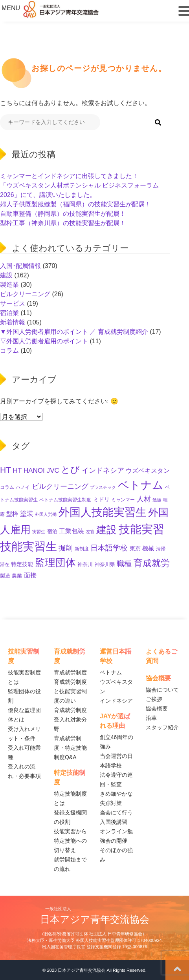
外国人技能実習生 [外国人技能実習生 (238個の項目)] (103, 512)
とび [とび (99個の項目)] (70, 470)
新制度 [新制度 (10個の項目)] (82, 549)
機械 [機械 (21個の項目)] (148, 548)
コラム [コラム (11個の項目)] (7, 487)
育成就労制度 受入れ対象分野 (70, 720)
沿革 (151, 718)
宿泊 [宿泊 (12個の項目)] (52, 532)
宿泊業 (9, 313)
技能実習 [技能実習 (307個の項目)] (141, 529)
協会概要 (157, 709)
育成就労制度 (70, 672)
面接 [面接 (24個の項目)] (30, 575)
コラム (9, 351)
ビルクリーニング (25, 294)
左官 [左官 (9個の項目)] (90, 532)
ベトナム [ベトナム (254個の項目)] (141, 485)
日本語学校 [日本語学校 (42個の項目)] (109, 548)
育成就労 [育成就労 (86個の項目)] (152, 563)
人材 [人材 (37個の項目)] (144, 499)
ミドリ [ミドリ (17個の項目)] (101, 499)
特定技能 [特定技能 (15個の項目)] (22, 564)
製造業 (9, 285)
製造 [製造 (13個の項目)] (5, 576)
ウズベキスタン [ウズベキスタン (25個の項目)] (148, 470)
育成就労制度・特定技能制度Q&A (70, 748)
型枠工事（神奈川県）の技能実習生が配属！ (63, 223)
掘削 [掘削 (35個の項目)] (66, 548)
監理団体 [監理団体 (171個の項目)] (55, 563)
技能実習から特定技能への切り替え (70, 841)
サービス (13, 303)
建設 (6, 275)
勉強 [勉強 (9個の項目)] (157, 500)
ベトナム (111, 672)
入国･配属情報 (20, 266)
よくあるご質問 (161, 656)
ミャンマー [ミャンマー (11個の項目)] (123, 500)
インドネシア (116, 701)
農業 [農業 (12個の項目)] (17, 576)
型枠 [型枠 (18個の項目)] (12, 514)
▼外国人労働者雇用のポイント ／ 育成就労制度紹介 (74, 332)
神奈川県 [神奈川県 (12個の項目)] (105, 565)
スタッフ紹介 (162, 727)
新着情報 (13, 322)
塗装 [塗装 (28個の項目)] (27, 514)
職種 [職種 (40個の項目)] (124, 564)
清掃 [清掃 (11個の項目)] (161, 549)
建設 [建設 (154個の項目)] (106, 530)
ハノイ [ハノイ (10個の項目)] (23, 487)
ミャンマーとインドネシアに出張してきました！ (69, 176)
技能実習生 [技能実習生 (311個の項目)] (28, 546)
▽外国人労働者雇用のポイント (44, 341)
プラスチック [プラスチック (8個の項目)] (103, 487)
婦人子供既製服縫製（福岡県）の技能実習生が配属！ (75, 204)
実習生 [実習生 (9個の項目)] (39, 532)
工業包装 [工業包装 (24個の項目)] (72, 531)
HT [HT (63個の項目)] (6, 470)
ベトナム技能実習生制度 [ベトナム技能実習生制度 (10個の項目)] (65, 500)
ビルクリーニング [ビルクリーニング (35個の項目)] (60, 486)
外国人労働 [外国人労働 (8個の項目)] (46, 514)
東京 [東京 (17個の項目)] (135, 548)
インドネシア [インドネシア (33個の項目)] (103, 470)
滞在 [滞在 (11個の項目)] (5, 565)
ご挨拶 (154, 699)
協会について (162, 690)
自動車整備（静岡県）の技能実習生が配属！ (63, 214)
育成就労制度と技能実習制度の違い (70, 691)
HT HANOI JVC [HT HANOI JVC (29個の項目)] (36, 471)
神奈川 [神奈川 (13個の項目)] (85, 564)
